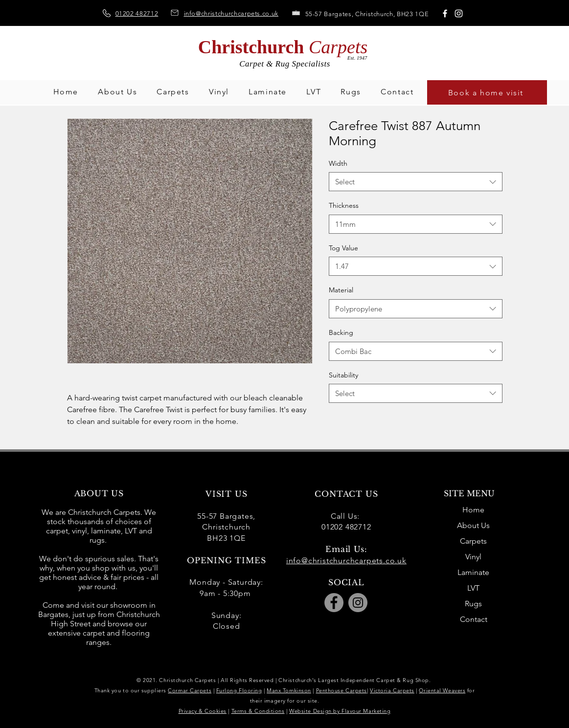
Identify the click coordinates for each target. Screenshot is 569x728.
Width (338, 163)
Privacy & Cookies (203, 711)
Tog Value (343, 248)
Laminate (473, 572)
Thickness (344, 205)
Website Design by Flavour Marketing (340, 711)
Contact (474, 619)
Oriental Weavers (442, 690)
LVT (473, 588)
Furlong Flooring (239, 690)
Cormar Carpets (190, 690)
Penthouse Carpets (341, 690)
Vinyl (473, 557)
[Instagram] (459, 13)
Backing (341, 332)
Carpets (473, 541)
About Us (473, 525)
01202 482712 (137, 13)
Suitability (343, 375)
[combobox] (416, 182)
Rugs (473, 604)
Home (473, 510)
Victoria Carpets (392, 690)
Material (341, 290)
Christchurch (283, 47)
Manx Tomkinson (289, 690)
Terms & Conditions (258, 711)
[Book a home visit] (487, 92)
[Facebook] (445, 13)
